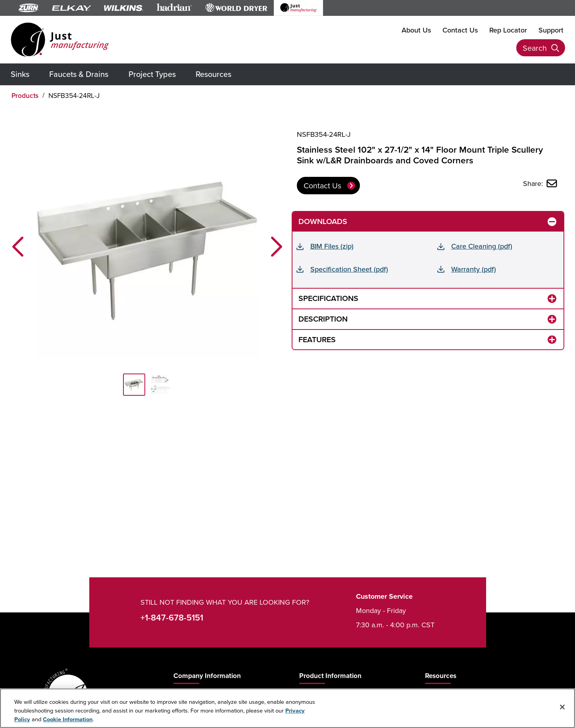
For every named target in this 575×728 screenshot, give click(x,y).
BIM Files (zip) (332, 246)
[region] (287, 708)
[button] (18, 247)
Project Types (152, 74)
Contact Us (460, 30)
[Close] (562, 707)
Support (551, 30)
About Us (416, 30)
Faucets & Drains (79, 74)
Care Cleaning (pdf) (482, 246)
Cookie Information (68, 719)
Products (25, 96)
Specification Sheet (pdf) (349, 269)
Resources (213, 74)
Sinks (20, 74)
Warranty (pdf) (474, 269)
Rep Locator (508, 30)
